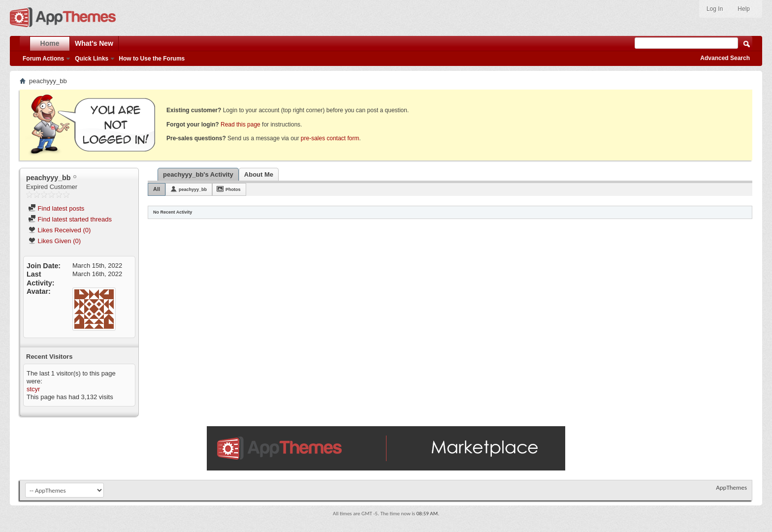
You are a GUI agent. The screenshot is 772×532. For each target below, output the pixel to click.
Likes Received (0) (59, 230)
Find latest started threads (70, 219)
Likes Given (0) (54, 241)
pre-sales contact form (330, 138)
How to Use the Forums (152, 59)
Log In (715, 9)
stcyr (33, 389)
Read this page (241, 125)
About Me (259, 174)
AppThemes (731, 487)
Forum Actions (43, 59)
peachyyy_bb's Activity (198, 174)
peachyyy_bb (193, 189)
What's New (94, 43)
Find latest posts (56, 208)
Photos (233, 189)
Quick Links (92, 59)
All (157, 189)
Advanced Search (725, 58)
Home (50, 43)
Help (744, 9)
